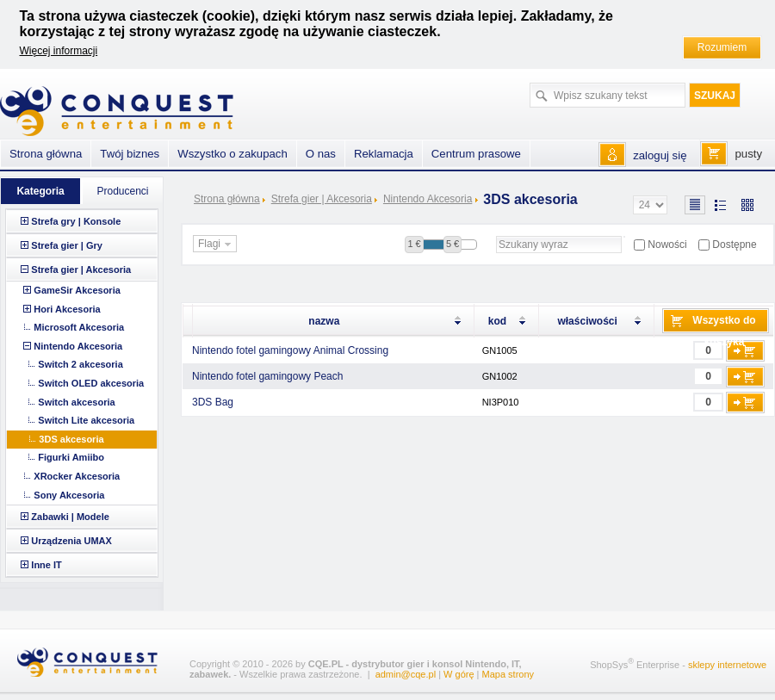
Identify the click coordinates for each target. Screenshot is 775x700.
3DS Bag (213, 402)
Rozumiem (722, 47)
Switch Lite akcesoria (86, 420)
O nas (321, 154)
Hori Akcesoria (67, 309)
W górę (459, 674)
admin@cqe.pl (406, 674)
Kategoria (40, 191)
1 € (414, 244)
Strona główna (227, 199)
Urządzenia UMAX (71, 541)
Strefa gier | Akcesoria (322, 199)
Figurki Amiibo (71, 457)
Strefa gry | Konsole (76, 221)
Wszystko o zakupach (232, 154)
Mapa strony (508, 674)
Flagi (217, 245)
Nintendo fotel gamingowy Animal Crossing (290, 350)
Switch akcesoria (76, 402)
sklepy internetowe (727, 665)
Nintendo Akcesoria (428, 199)
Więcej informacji (59, 51)
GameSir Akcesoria (77, 290)
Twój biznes (130, 154)
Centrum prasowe (476, 154)
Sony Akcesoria (69, 495)
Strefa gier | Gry (67, 245)
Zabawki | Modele (70, 517)
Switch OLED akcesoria (91, 383)
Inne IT (46, 565)
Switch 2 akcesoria (80, 364)
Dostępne (734, 245)
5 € (453, 244)
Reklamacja (384, 154)
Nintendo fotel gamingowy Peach (267, 376)
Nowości (667, 245)
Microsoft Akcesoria (79, 327)
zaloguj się (660, 155)
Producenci (122, 191)
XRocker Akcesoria (77, 476)
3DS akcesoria (71, 439)
